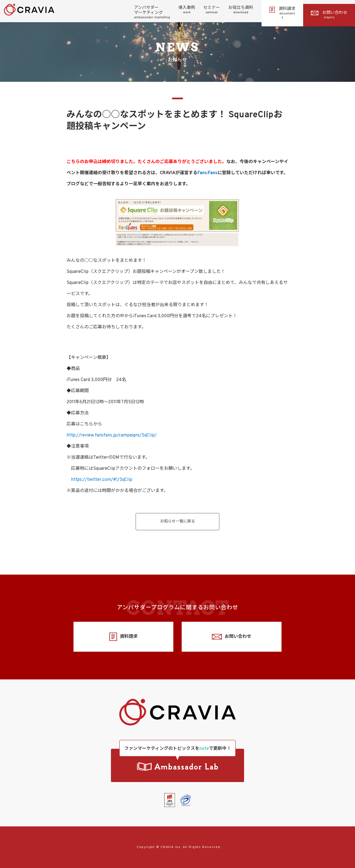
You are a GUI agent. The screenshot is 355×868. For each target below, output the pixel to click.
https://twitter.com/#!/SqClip (102, 480)
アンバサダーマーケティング (152, 12)
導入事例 (187, 10)
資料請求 (282, 13)
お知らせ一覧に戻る (177, 521)
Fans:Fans (207, 173)
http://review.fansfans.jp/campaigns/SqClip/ (112, 435)
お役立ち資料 (241, 10)
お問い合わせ (329, 15)
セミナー (212, 10)
